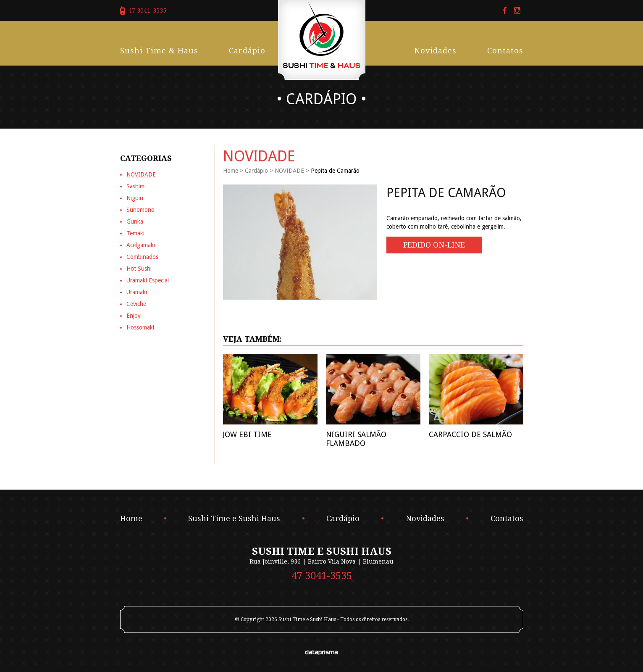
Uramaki (137, 292)
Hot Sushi (139, 269)
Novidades (435, 51)
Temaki (135, 233)
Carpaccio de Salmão (470, 434)
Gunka (135, 221)
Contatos (505, 51)
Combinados (142, 257)
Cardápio (247, 51)
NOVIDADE (289, 171)
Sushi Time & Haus (159, 51)
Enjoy (134, 316)
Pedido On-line (434, 245)
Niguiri (135, 198)
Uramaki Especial (148, 280)
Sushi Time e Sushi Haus (234, 519)
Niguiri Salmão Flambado (356, 439)
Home (231, 171)
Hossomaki (140, 327)
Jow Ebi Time (247, 434)
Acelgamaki (141, 245)
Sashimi (136, 186)
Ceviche (136, 304)
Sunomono (140, 210)
